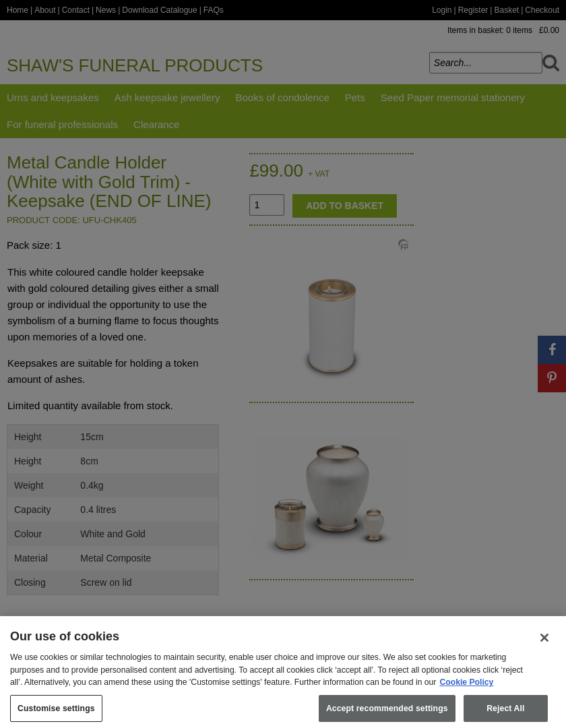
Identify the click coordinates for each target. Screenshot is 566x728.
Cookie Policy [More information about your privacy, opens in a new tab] (466, 691)
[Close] (544, 646)
